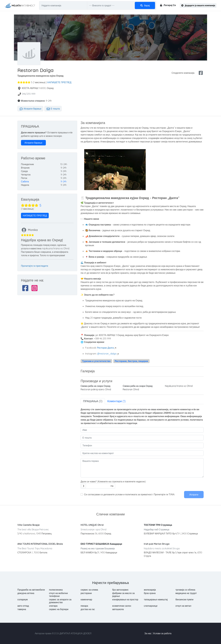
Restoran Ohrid (131, 389)
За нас (148, 633)
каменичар (86, 599)
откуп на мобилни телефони (58, 595)
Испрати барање (30, 109)
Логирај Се (168, 5)
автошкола (118, 609)
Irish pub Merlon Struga (157, 544)
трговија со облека (185, 590)
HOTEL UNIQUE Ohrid (92, 525)
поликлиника (56, 590)
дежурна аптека (26, 593)
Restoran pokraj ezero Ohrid (96, 389)
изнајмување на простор (125, 599)
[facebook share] (201, 73)
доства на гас (88, 609)
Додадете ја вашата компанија (198, 5)
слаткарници (151, 606)
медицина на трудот (186, 593)
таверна (22, 609)
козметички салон (122, 606)
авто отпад (23, 606)
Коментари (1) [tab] (116, 401)
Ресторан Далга (105, 348)
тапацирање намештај (156, 599)
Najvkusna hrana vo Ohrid (179, 386)
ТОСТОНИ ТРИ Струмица (158, 525)
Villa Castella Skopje (29, 525)
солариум (23, 599)
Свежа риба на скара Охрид (95, 386)
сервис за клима (89, 590)
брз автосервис (120, 590)
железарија (150, 590)
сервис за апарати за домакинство (60, 601)
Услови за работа (162, 633)
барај (145, 5)
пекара (84, 606)
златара (53, 606)
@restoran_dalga (107, 354)
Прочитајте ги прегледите (35, 266)
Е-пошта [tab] (53, 109)
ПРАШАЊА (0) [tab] (93, 401)
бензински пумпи (184, 599)
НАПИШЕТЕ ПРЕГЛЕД (59, 82)
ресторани (86, 593)
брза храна (150, 593)
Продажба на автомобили (31, 590)
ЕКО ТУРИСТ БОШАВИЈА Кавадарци (101, 544)
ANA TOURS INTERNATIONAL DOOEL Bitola (40, 544)
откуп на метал (183, 606)
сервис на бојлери (59, 609)
